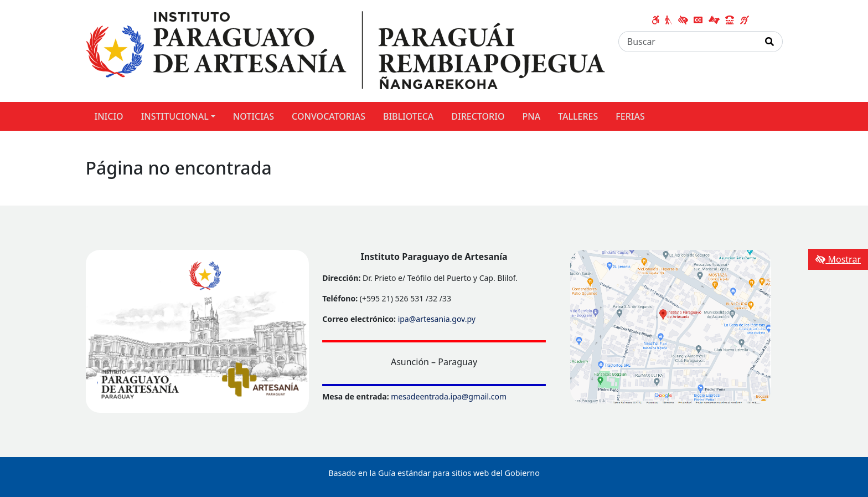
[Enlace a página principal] (345, 50)
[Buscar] (688, 42)
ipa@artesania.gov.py (437, 319)
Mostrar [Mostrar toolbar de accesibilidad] (838, 259)
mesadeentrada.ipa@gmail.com (449, 396)
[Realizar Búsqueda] (770, 42)
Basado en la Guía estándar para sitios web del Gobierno (434, 473)
